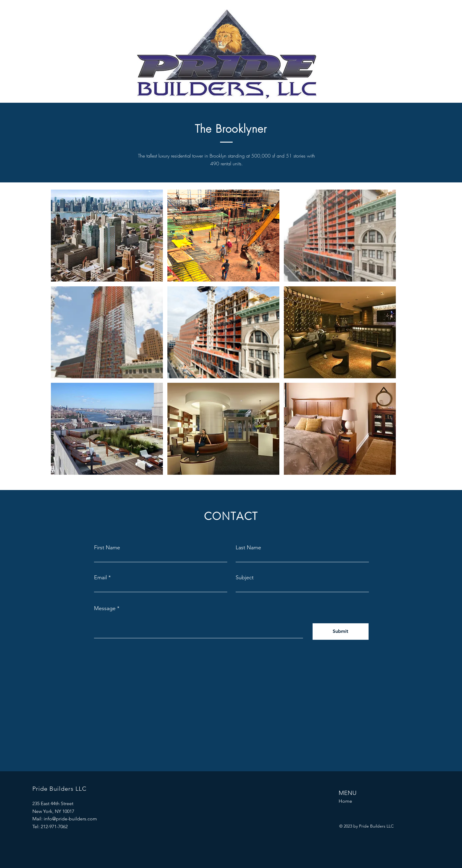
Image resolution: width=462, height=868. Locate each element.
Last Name (248, 548)
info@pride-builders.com (70, 819)
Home (345, 801)
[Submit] (341, 632)
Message (105, 608)
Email (100, 577)
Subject (245, 577)
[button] (107, 236)
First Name (107, 548)
